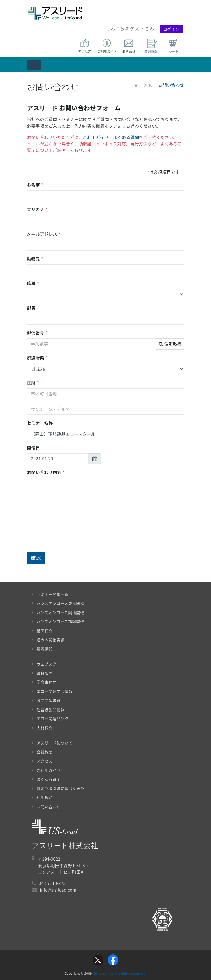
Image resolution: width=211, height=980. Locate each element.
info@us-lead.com (58, 890)
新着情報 (42, 649)
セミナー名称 (40, 423)
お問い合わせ (46, 807)
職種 (33, 283)
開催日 (34, 447)
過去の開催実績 (48, 640)
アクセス (42, 761)
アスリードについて (52, 743)
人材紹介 (42, 728)
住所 (33, 383)
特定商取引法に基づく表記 (58, 788)
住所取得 (170, 344)
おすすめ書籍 (46, 700)
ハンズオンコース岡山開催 (58, 612)
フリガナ (37, 209)
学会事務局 (44, 682)
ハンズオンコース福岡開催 (58, 621)
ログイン (171, 29)
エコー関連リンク (50, 719)
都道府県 (37, 358)
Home (143, 85)
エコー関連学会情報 (52, 691)
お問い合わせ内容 (46, 472)
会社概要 (42, 752)
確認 (36, 558)
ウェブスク (44, 664)
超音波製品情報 (48, 710)
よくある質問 (126, 137)
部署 (31, 308)
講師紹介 (42, 631)
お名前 (35, 185)
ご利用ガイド (96, 137)
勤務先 (35, 259)
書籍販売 (42, 673)
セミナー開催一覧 (50, 594)
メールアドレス (44, 234)
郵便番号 (37, 333)
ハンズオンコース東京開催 (58, 603)
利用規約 (42, 797)
